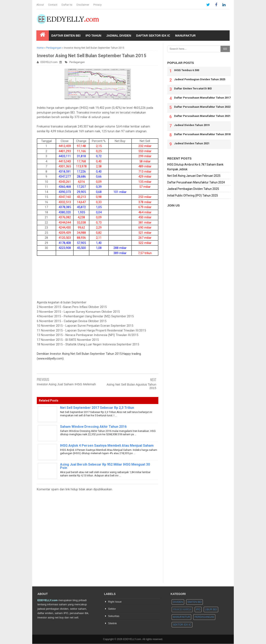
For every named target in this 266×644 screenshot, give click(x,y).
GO (225, 49)
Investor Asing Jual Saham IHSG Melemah (66, 384)
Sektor (112, 609)
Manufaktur (185, 36)
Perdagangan (54, 48)
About (40, 5)
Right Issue (115, 602)
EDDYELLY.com (49, 62)
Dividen (178, 602)
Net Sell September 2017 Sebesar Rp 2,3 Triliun (97, 408)
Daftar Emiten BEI (66, 36)
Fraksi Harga (182, 610)
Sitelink (112, 624)
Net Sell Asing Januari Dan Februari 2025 (194, 176)
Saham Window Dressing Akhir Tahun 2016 (93, 427)
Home (40, 48)
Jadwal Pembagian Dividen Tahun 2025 (200, 79)
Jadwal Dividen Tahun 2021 (192, 143)
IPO (198, 610)
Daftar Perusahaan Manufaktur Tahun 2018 (202, 134)
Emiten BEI (195, 602)
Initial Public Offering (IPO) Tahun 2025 (193, 195)
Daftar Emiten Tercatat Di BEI (193, 88)
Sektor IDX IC (182, 625)
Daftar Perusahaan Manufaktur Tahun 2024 (196, 182)
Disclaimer (83, 5)
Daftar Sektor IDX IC (153, 36)
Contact (53, 5)
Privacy (97, 5)
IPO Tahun (94, 36)
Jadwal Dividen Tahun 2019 (192, 125)
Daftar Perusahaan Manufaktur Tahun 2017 (202, 98)
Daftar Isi (67, 5)
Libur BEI (211, 610)
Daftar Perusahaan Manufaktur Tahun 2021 (202, 116)
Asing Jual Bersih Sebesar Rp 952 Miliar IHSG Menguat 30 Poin (105, 466)
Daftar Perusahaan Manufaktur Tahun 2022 (202, 107)
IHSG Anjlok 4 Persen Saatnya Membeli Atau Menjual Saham (107, 446)
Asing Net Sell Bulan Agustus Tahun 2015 (131, 386)
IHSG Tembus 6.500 (187, 70)
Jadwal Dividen (119, 36)
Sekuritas (114, 616)
